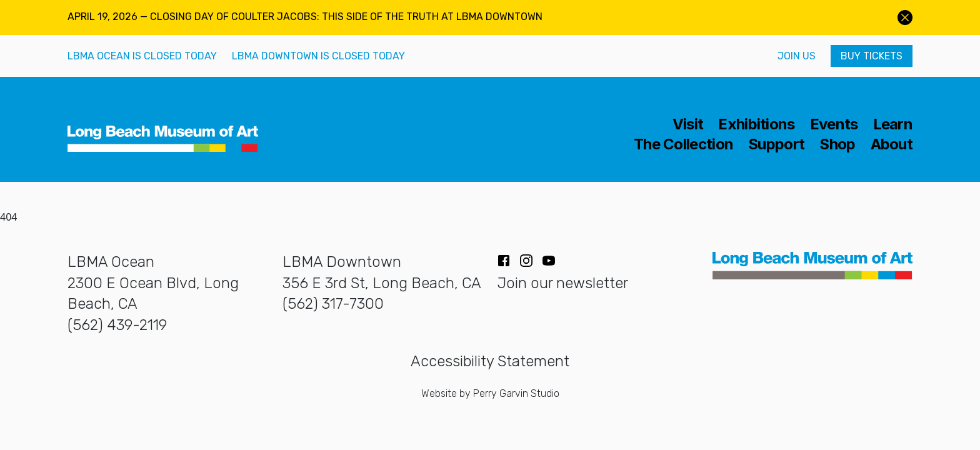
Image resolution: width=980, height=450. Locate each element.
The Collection (683, 144)
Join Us (797, 56)
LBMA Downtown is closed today (318, 56)
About (892, 144)
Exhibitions (756, 124)
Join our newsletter (563, 283)
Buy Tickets (872, 56)
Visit (688, 124)
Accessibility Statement (490, 361)
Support (776, 144)
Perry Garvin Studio (516, 393)
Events (834, 124)
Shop (837, 144)
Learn (893, 124)
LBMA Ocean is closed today (142, 56)
